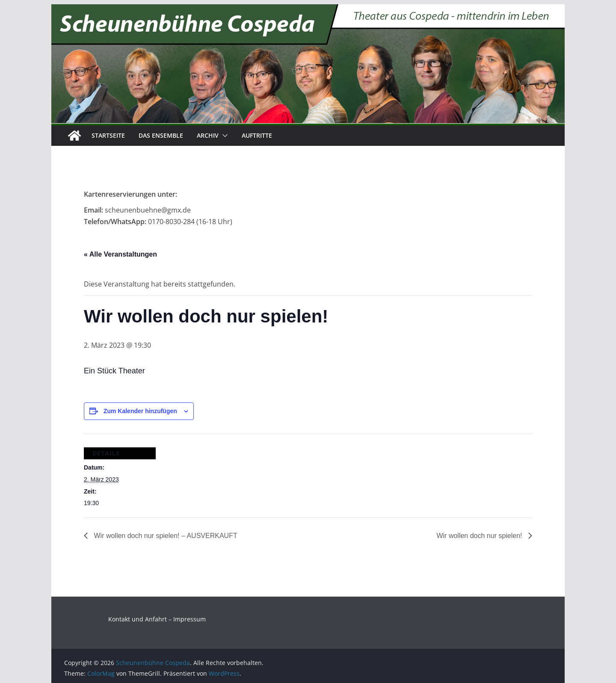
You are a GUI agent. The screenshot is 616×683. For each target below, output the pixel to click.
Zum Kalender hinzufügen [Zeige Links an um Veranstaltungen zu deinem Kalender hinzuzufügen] (140, 411)
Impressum (190, 619)
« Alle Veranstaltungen (120, 254)
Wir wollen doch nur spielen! (480, 536)
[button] (223, 136)
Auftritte (257, 135)
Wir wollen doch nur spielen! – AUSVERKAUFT (165, 536)
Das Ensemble (161, 135)
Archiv (208, 135)
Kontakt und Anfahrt (138, 619)
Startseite (108, 135)
